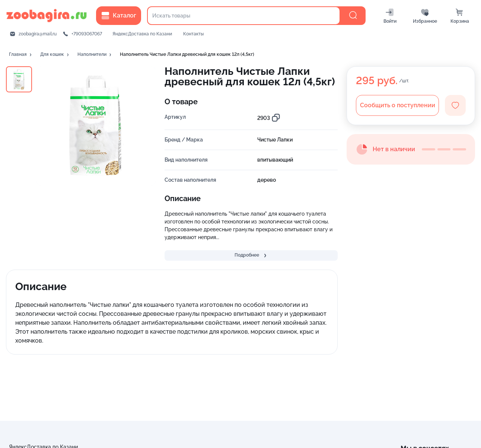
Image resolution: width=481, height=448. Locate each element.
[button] (21, 55)
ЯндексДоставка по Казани (142, 34)
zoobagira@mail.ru (38, 34)
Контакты (193, 34)
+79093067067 (87, 34)
